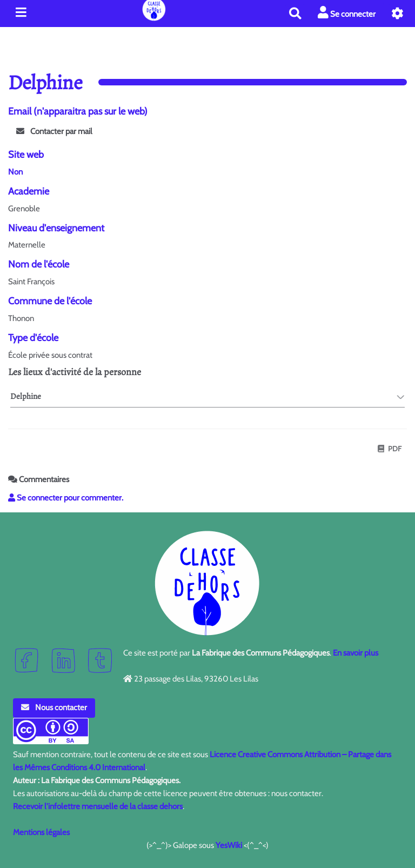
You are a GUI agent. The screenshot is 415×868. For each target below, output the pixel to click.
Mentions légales (41, 832)
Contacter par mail (54, 131)
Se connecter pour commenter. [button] (66, 498)
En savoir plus (356, 653)
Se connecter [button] (347, 13)
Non (15, 172)
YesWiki (229, 845)
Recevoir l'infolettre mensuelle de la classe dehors (98, 806)
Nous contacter (54, 707)
